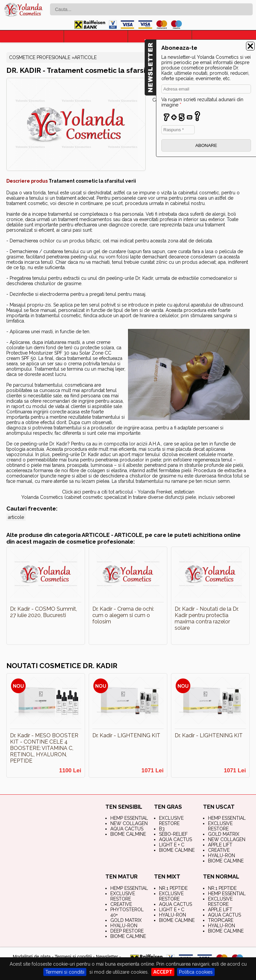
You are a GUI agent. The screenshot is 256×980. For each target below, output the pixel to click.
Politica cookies (196, 972)
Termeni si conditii (65, 972)
